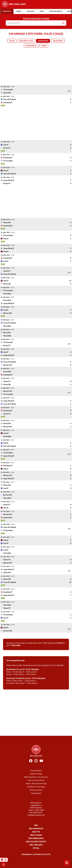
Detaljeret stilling (26, 41)
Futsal (36, 848)
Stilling (12, 41)
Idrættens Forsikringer (36, 787)
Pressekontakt (36, 771)
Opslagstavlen (31, 46)
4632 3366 (16, 645)
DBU (36, 825)
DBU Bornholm (36, 829)
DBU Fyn (36, 832)
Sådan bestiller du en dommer (36, 777)
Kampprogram (43, 41)
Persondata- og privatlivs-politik (36, 854)
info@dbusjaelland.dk (36, 815)
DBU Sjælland (36, 845)
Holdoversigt (58, 41)
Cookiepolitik (36, 793)
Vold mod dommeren (36, 780)
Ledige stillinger (36, 774)
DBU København (36, 838)
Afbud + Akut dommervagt (36, 784)
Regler (44, 46)
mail (59, 643)
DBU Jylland (36, 835)
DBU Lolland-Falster (36, 842)
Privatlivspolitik (36, 790)
